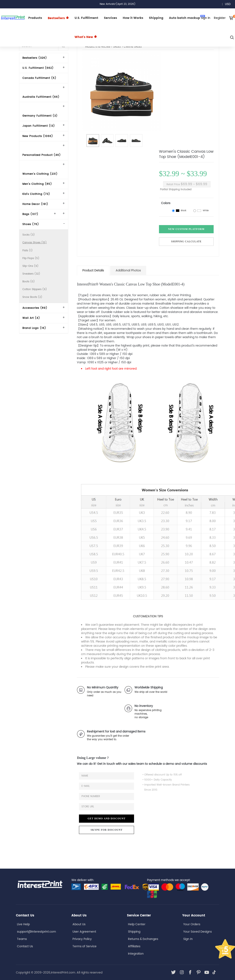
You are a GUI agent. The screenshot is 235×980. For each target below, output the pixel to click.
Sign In (188, 939)
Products (35, 18)
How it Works (133, 18)
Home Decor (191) (35, 204)
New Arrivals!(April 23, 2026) (118, 4)
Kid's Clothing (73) (36, 194)
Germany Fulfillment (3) (40, 116)
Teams (22, 939)
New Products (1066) (38, 136)
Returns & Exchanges (143, 939)
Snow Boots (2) (32, 297)
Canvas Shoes (133, 47)
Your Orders (192, 924)
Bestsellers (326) (35, 58)
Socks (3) (29, 235)
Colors (166, 203)
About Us (79, 924)
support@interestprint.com (36, 932)
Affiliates (134, 946)
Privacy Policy (82, 939)
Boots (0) (29, 282)
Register (220, 18)
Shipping (156, 18)
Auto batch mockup (187, 18)
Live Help (23, 924)
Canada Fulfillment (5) (39, 78)
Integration (136, 954)
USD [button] (229, 4)
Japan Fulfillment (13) (39, 126)
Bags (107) (30, 214)
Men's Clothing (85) (37, 184)
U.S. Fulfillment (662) (38, 68)
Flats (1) (28, 251)
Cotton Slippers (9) (35, 289)
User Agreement (84, 932)
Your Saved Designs (198, 932)
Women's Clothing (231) (40, 174)
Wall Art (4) (31, 318)
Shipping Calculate (186, 241)
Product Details (93, 270)
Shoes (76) (31, 224)
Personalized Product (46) (42, 155)
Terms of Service (85, 946)
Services (110, 18)
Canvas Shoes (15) (35, 243)
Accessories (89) (35, 308)
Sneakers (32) (31, 274)
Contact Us (25, 946)
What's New (86, 37)
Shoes (117, 47)
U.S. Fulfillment (86, 18)
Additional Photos (128, 270)
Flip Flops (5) (31, 258)
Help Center (137, 924)
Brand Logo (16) (34, 328)
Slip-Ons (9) (30, 266)
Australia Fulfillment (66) (41, 97)
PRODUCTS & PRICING (98, 47)
